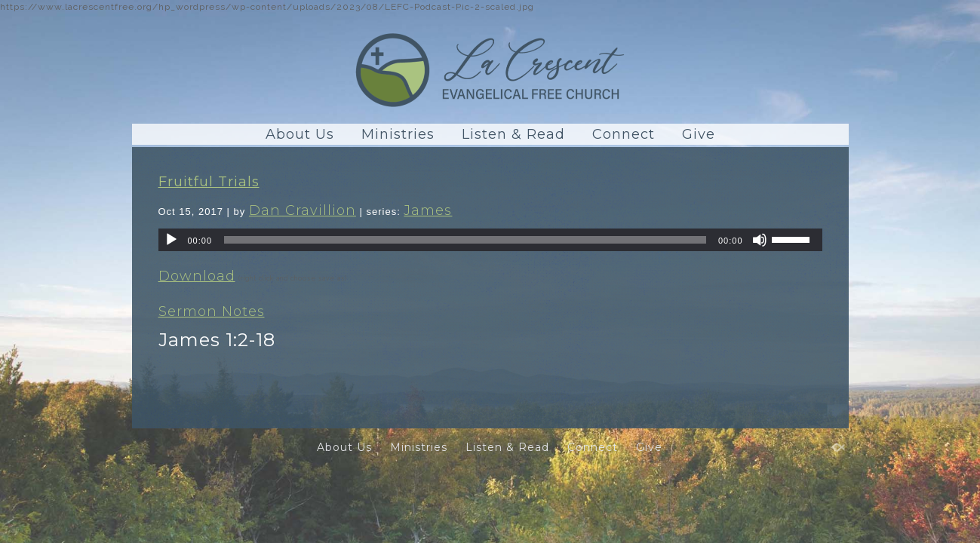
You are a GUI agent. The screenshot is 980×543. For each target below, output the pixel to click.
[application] (490, 240)
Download (197, 276)
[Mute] (760, 240)
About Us (300, 134)
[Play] (171, 240)
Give (699, 134)
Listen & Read (513, 134)
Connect (624, 134)
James (428, 210)
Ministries (398, 134)
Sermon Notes (212, 311)
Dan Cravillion (303, 210)
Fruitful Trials (209, 182)
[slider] (465, 240)
